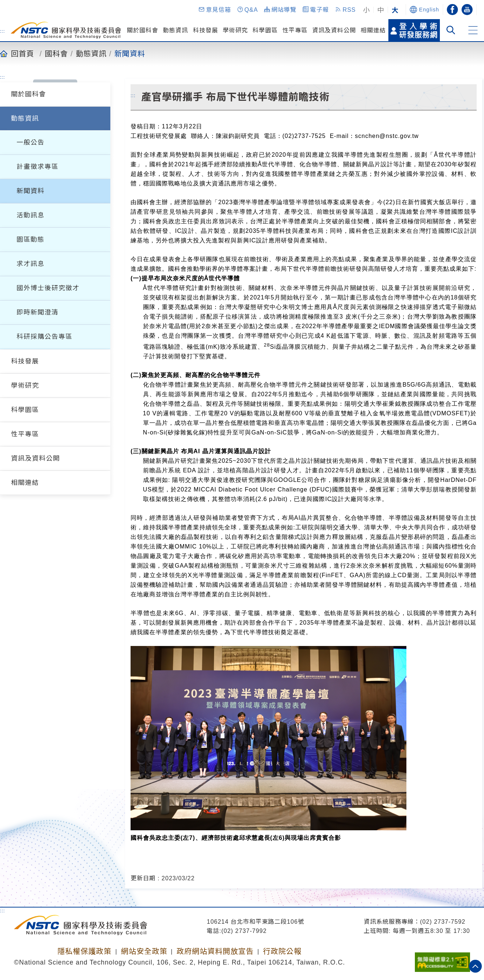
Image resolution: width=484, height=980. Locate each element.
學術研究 (235, 30)
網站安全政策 (144, 951)
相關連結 (373, 30)
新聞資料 (130, 53)
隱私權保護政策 (84, 951)
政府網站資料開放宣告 (215, 951)
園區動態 (31, 239)
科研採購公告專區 (45, 337)
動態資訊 (175, 30)
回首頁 (23, 53)
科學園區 (265, 30)
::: (3, 31)
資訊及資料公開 (334, 30)
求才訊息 (31, 264)
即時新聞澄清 (38, 312)
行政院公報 (282, 951)
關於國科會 (143, 30)
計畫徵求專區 (38, 167)
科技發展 (206, 30)
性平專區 (295, 30)
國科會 (56, 53)
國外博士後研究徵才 (48, 288)
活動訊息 (31, 215)
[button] (214, 10)
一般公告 (31, 142)
